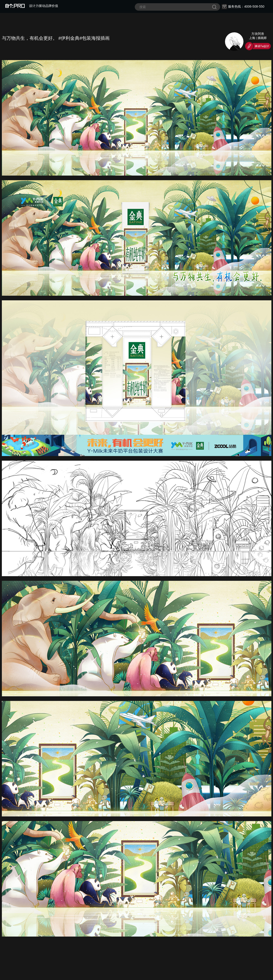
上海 (252, 38)
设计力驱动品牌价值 (32, 6)
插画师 (262, 38)
